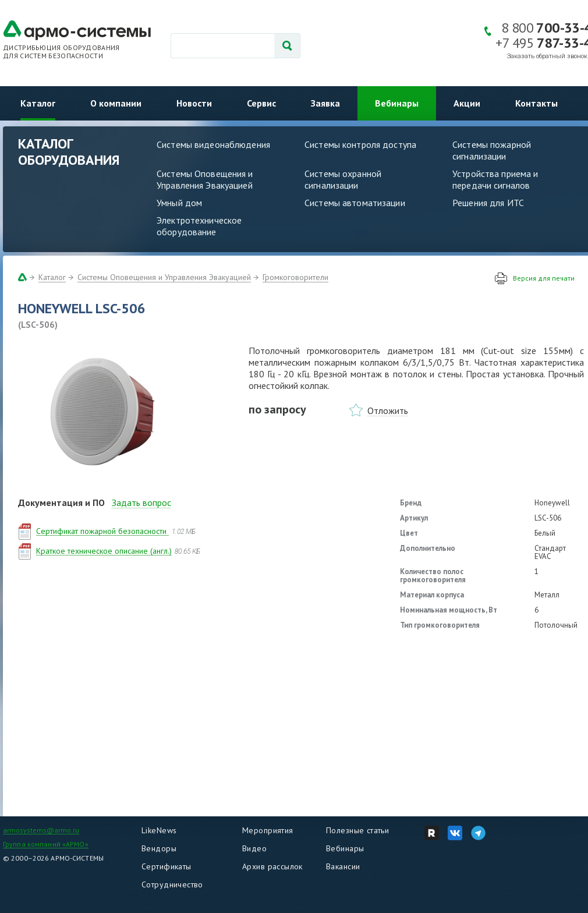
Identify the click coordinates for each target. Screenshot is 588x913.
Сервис (261, 103)
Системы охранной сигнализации (343, 179)
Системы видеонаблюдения (213, 144)
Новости (194, 103)
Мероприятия (268, 830)
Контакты (536, 103)
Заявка (325, 103)
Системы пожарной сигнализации (492, 150)
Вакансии (343, 866)
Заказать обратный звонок (547, 56)
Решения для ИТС (488, 203)
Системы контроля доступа (360, 144)
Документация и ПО (61, 502)
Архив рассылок (272, 866)
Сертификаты (167, 866)
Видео (254, 848)
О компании (116, 103)
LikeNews (159, 830)
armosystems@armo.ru (41, 830)
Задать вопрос (141, 502)
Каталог (38, 103)
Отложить (388, 411)
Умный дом (179, 203)
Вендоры (159, 848)
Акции (467, 103)
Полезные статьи (357, 830)
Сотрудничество (172, 884)
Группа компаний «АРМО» (46, 844)
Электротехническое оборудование (199, 226)
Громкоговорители (295, 277)
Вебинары (397, 103)
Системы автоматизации (355, 203)
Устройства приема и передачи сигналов (495, 179)
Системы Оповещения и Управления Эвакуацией (205, 179)
